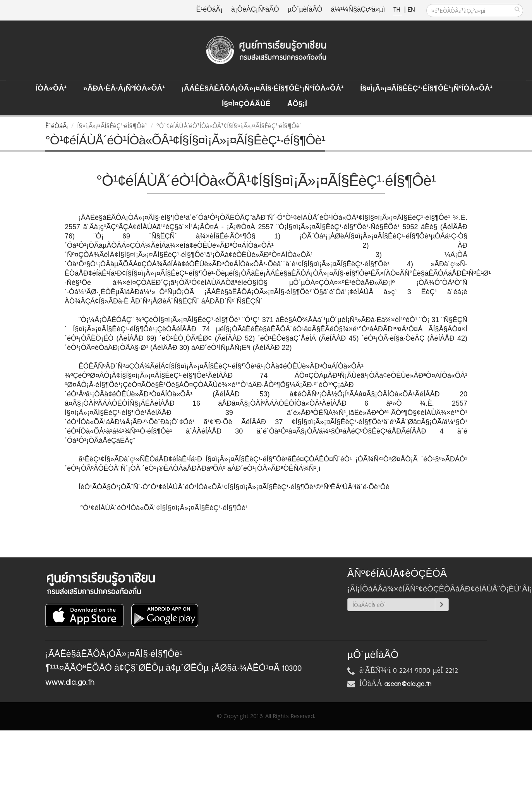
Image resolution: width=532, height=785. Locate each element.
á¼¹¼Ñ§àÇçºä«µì (358, 10)
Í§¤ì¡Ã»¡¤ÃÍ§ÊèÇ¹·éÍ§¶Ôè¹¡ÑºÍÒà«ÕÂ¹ (426, 89)
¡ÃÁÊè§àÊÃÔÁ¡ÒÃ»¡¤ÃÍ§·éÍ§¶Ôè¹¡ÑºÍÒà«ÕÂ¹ (263, 89)
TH (398, 10)
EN (411, 10)
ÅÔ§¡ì (297, 104)
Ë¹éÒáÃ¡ (209, 10)
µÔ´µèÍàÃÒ (305, 10)
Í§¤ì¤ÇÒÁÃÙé (246, 104)
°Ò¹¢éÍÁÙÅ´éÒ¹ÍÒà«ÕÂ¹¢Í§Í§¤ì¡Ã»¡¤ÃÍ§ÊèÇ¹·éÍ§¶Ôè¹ (165, 508)
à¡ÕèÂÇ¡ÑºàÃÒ (255, 10)
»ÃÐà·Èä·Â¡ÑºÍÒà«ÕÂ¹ (124, 89)
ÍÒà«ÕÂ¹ (51, 89)
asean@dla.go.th (408, 684)
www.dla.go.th (70, 682)
